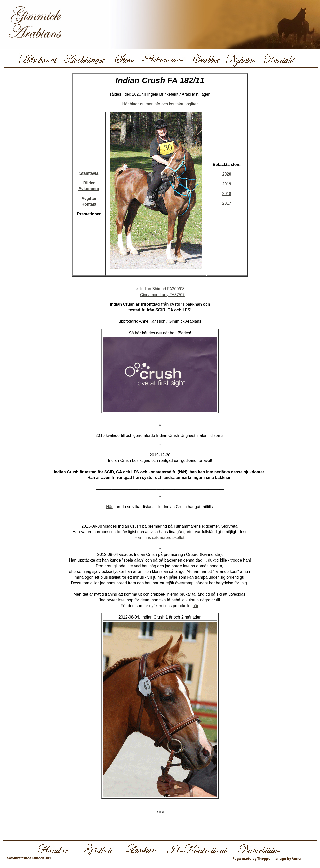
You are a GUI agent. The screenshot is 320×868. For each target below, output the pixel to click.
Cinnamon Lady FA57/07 (162, 295)
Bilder (89, 183)
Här (109, 507)
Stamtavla (89, 173)
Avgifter (89, 198)
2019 (227, 184)
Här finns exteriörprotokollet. (160, 538)
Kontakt (89, 204)
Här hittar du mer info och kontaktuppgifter (160, 104)
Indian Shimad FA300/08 (162, 289)
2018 (227, 194)
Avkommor (89, 189)
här (195, 606)
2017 (227, 203)
